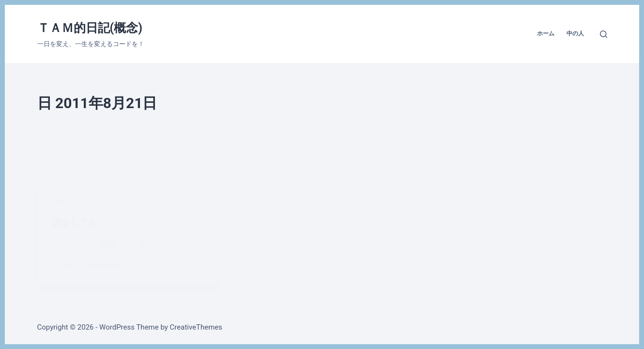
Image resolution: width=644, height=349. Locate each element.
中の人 (575, 33)
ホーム (546, 33)
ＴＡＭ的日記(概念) (90, 28)
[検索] (604, 34)
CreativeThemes (196, 327)
